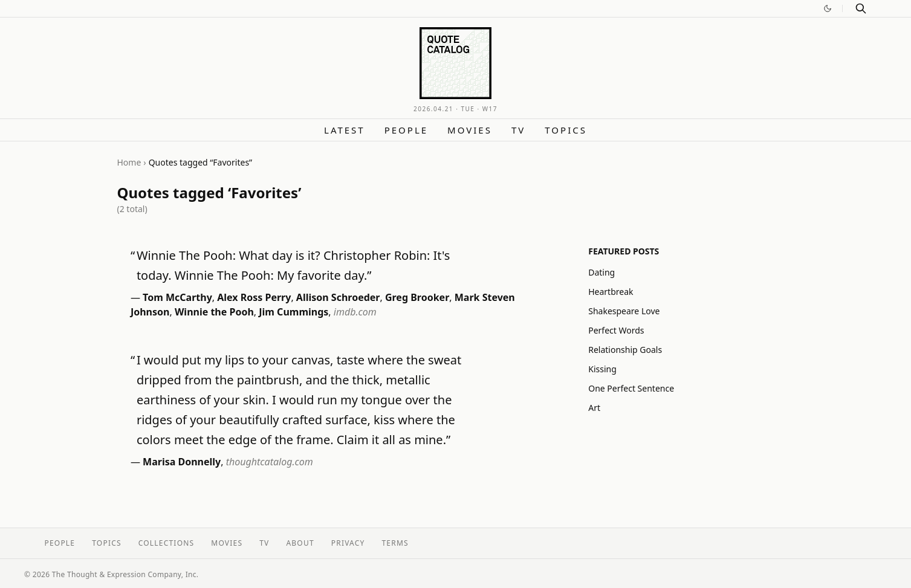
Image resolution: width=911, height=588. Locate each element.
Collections (167, 543)
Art (594, 408)
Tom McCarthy (177, 297)
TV (518, 130)
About (300, 543)
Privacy (348, 543)
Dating (601, 272)
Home (129, 162)
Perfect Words (616, 330)
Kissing (602, 369)
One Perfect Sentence (631, 388)
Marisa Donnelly (182, 462)
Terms (395, 543)
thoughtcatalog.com (270, 462)
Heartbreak (611, 292)
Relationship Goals (625, 350)
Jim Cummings (293, 312)
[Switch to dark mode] (828, 8)
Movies (470, 130)
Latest (345, 130)
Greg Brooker (417, 297)
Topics (566, 130)
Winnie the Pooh (214, 312)
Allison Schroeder (338, 297)
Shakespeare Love (624, 311)
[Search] (861, 8)
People (406, 130)
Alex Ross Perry (254, 297)
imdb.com (355, 312)
